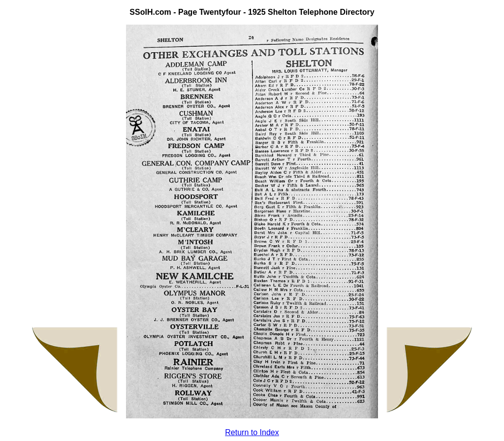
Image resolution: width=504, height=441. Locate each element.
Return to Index (252, 432)
